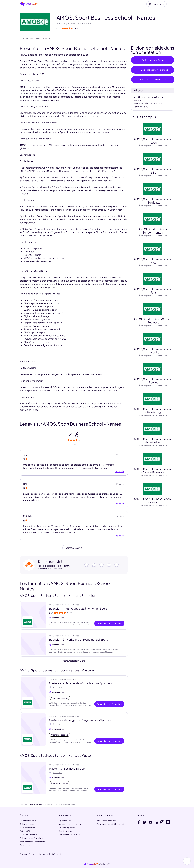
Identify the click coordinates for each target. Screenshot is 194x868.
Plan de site (25, 845)
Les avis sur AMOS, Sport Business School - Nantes (70, 424)
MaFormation (57, 854)
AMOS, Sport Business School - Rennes (153, 381)
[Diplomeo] (29, 4)
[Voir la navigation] (172, 4)
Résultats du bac (66, 831)
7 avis (74, 444)
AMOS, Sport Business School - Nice (153, 261)
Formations (48, 38)
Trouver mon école (153, 60)
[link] (91, 864)
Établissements (36, 804)
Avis (38, 38)
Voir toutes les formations (74, 661)
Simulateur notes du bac (69, 835)
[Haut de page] (187, 861)
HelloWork (43, 854)
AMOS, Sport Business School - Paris (153, 291)
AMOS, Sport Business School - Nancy (153, 501)
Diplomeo (24, 804)
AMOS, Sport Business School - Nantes (153, 231)
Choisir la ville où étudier (153, 79)
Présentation (27, 38)
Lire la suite (120, 471)
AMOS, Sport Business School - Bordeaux (153, 201)
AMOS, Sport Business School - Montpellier (153, 441)
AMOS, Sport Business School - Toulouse (153, 321)
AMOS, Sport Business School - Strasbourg (153, 411)
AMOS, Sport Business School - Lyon (153, 141)
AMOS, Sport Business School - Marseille (153, 351)
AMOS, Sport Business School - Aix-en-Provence (153, 471)
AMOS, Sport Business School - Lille (153, 171)
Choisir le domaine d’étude (153, 70)
